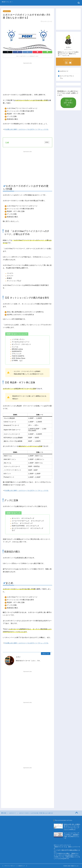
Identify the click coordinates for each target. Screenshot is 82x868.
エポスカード (7, 11)
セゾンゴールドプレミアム (67, 77)
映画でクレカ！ (7, 2)
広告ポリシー (22, 866)
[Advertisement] (28, 78)
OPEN (47, 142)
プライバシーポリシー (10, 866)
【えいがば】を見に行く (68, 103)
